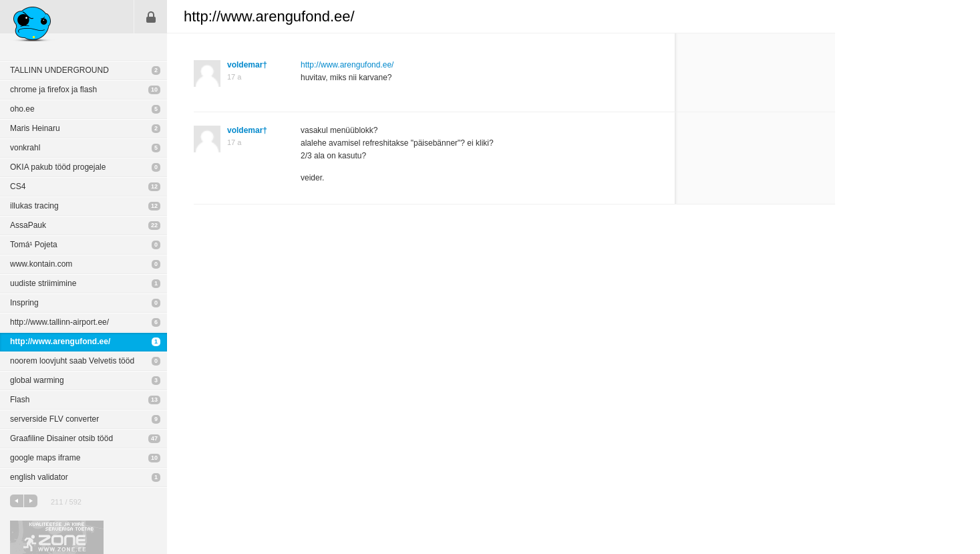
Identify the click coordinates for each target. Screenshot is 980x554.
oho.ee (22, 109)
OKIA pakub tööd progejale (58, 167)
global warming (37, 380)
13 (154, 400)
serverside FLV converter (54, 419)
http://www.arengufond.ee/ (60, 341)
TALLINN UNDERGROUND (59, 70)
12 (154, 186)
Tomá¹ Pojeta (34, 245)
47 (154, 438)
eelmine (17, 501)
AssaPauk (28, 225)
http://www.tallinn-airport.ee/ (59, 322)
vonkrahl (25, 148)
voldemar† (247, 65)
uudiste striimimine (43, 283)
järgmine (31, 501)
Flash (20, 400)
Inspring (24, 303)
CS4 (18, 186)
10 (154, 90)
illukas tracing (34, 206)
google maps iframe (45, 458)
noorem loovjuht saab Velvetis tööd (72, 361)
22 (154, 225)
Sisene (151, 17)
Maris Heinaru (35, 128)
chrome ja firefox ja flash (53, 90)
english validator (39, 477)
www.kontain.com (41, 264)
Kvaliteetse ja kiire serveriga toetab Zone (57, 537)
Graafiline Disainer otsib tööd (61, 438)
